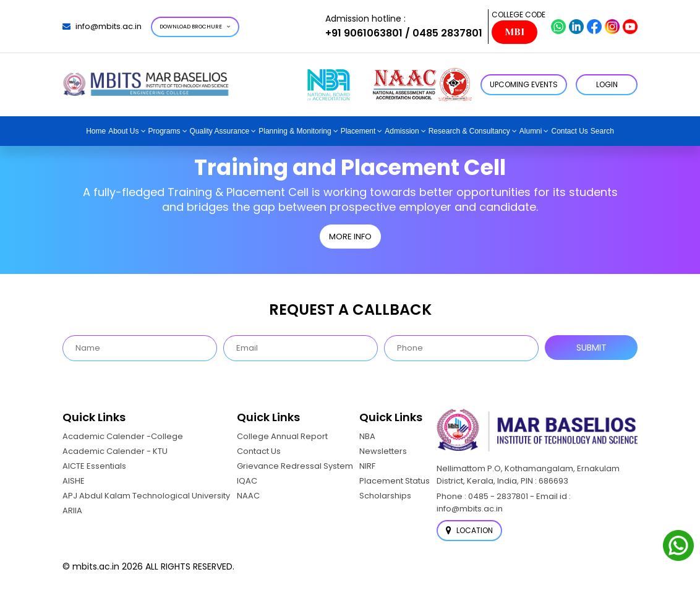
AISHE (74, 481)
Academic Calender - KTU (115, 451)
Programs (164, 131)
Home (96, 131)
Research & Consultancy (469, 131)
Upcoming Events (524, 84)
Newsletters (383, 451)
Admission (402, 131)
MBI (514, 32)
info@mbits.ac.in (102, 26)
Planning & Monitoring (295, 131)
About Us (123, 131)
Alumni (531, 131)
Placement (358, 131)
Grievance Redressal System (295, 466)
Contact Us (569, 131)
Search (602, 131)
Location (469, 530)
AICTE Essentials (94, 466)
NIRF (367, 466)
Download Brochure (195, 27)
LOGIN (607, 84)
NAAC (248, 496)
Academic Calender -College (123, 436)
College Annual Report (282, 436)
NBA (367, 436)
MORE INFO (350, 237)
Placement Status (395, 481)
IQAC (247, 481)
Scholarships (385, 496)
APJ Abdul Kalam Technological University (146, 496)
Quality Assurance (220, 131)
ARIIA (72, 510)
